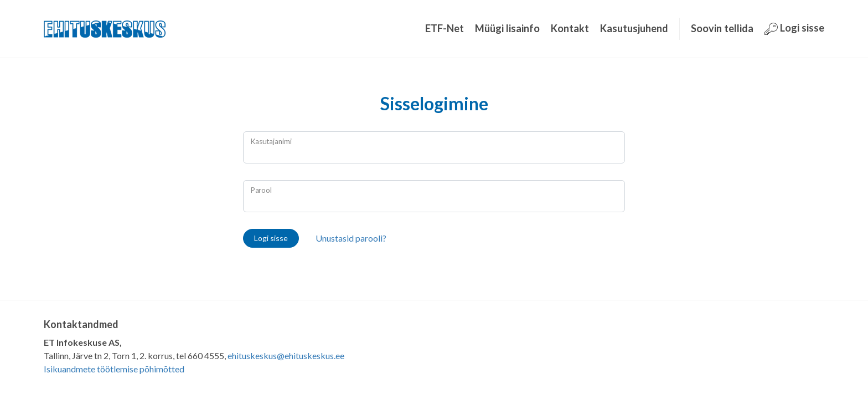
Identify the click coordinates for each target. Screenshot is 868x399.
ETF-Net (445, 28)
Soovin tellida (722, 28)
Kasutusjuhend (634, 28)
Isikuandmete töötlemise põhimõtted (114, 369)
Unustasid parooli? (351, 238)
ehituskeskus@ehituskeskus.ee (286, 355)
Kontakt (570, 28)
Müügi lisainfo (507, 28)
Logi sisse (794, 29)
